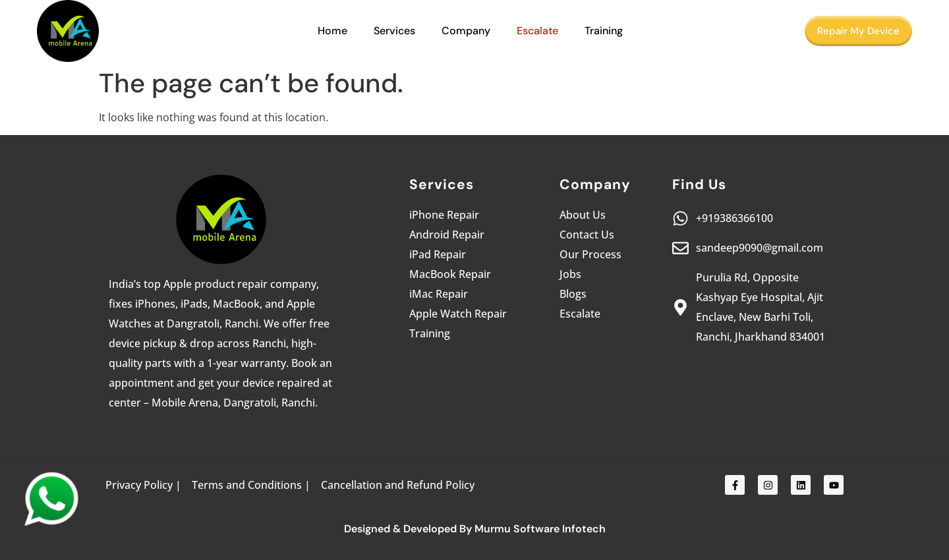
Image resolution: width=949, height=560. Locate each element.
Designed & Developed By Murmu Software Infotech (475, 529)
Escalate (537, 31)
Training (604, 31)
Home (332, 31)
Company (466, 31)
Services (394, 31)
